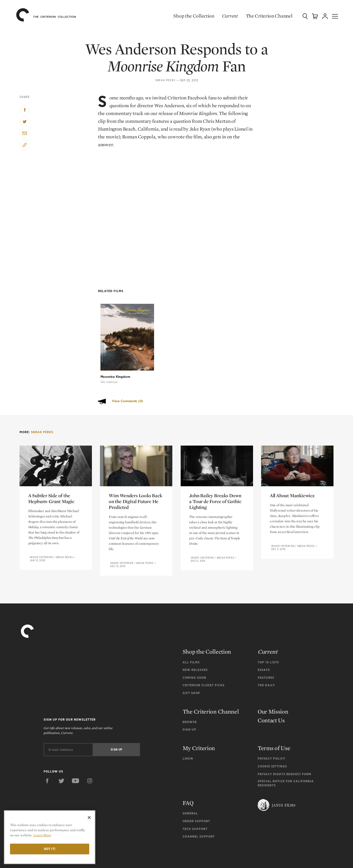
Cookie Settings (272, 738)
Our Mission (273, 683)
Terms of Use (274, 720)
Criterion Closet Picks (204, 657)
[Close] (89, 818)
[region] (50, 837)
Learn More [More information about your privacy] (42, 835)
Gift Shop (191, 664)
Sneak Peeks (165, 80)
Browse (190, 693)
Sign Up (189, 701)
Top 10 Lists (268, 634)
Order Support (196, 793)
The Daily (266, 657)
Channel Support (199, 808)
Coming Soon (194, 649)
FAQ (188, 774)
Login (188, 730)
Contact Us (271, 692)
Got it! (50, 849)
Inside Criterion (41, 529)
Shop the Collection (188, 16)
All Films (191, 634)
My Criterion (199, 720)
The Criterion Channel (263, 16)
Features (266, 649)
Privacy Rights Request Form (284, 746)
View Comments (127, 373)
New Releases (195, 641)
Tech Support (195, 800)
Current (224, 16)
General (190, 785)
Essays (264, 641)
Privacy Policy (271, 730)
